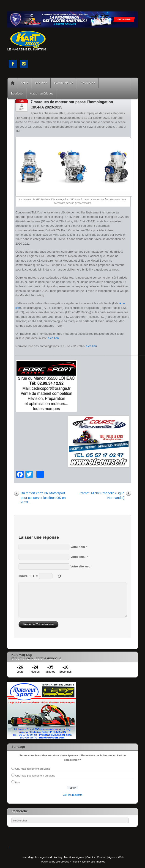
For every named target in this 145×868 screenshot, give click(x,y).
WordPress (62, 861)
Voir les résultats (73, 795)
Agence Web (116, 857)
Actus (25, 83)
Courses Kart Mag (115, 83)
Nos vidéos (88, 83)
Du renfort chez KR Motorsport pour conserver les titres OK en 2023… (43, 498)
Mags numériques (42, 93)
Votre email (78, 557)
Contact (102, 857)
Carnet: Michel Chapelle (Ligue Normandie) (102, 495)
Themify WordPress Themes (88, 861)
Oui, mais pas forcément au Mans (35, 775)
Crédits (91, 857)
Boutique (17, 93)
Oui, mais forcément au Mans (33, 769)
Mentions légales (74, 857)
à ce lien (53, 338)
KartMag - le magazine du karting (42, 857)
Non (18, 782)
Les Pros (41, 83)
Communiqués (64, 83)
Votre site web (81, 566)
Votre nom (78, 547)
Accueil (13, 83)
